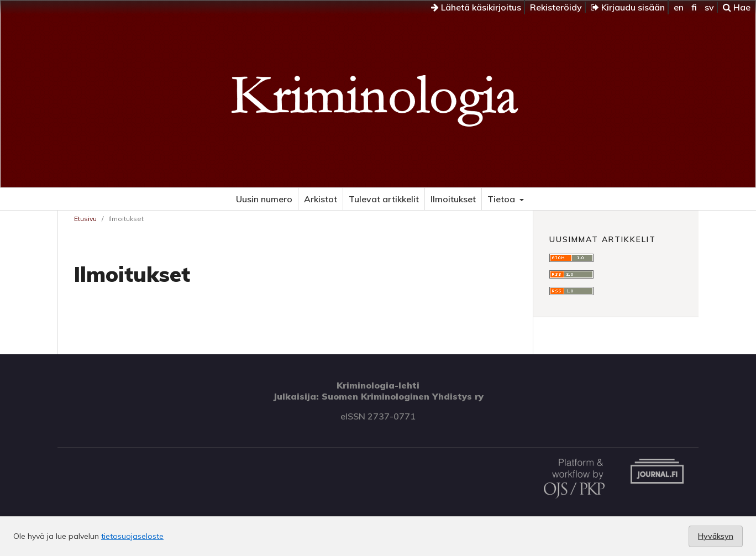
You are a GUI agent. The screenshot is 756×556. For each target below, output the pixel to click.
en (679, 7)
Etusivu (85, 219)
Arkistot (321, 199)
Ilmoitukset (453, 199)
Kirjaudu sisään (628, 7)
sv (709, 7)
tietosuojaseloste (132, 536)
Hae (737, 7)
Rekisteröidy (556, 7)
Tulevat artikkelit (384, 199)
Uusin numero (264, 199)
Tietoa (502, 199)
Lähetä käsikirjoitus (476, 7)
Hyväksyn (716, 536)
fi (694, 7)
